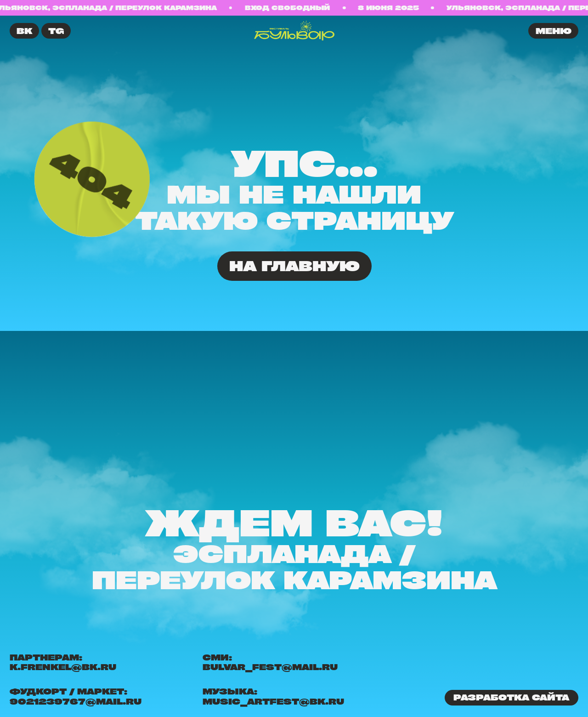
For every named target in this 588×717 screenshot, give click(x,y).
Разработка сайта (511, 697)
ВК (24, 31)
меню (554, 31)
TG (56, 31)
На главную (294, 266)
